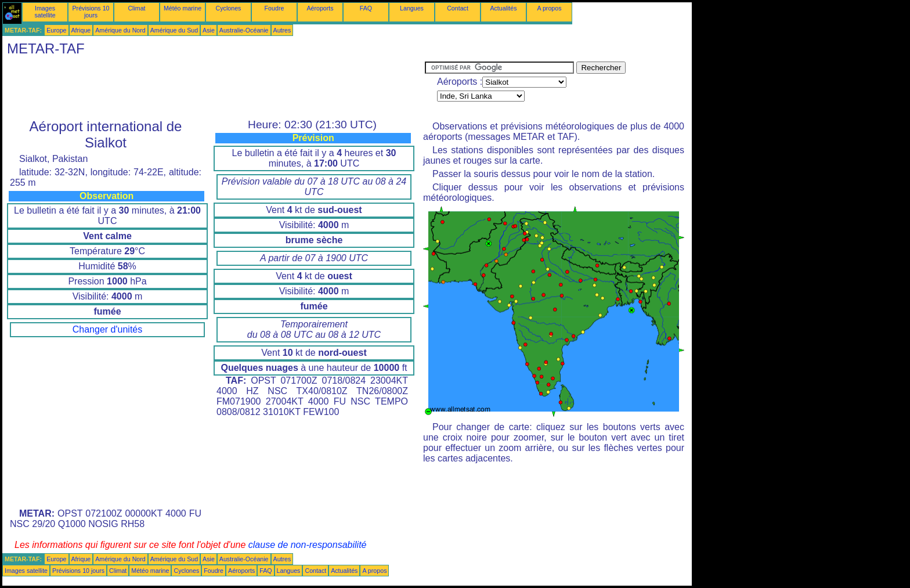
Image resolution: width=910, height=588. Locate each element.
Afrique (81, 30)
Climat (136, 8)
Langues (412, 8)
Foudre (275, 8)
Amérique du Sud (174, 30)
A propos (549, 8)
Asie (209, 30)
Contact (458, 8)
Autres (282, 30)
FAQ (366, 8)
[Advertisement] (214, 88)
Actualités (503, 8)
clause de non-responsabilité (308, 545)
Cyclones (229, 8)
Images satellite (45, 12)
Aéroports (320, 8)
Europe (56, 30)
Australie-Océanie (244, 30)
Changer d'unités (107, 329)
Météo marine (183, 8)
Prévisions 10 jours (91, 12)
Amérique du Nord (120, 30)
